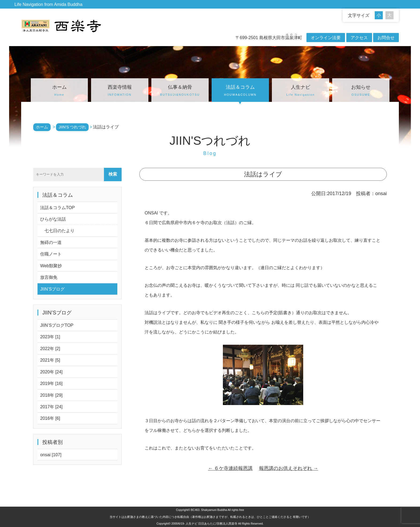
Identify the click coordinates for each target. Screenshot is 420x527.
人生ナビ (301, 91)
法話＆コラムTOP (57, 207)
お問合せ (386, 38)
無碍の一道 (51, 242)
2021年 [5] (50, 360)
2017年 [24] (51, 407)
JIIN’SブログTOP (57, 325)
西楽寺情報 (120, 91)
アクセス (359, 38)
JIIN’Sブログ (52, 289)
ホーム (59, 91)
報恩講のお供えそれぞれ (289, 468)
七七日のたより (57, 231)
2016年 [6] (50, 418)
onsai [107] (51, 455)
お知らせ (361, 91)
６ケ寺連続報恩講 (230, 468)
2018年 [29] (51, 395)
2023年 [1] (50, 337)
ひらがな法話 (53, 219)
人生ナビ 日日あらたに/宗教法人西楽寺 (211, 524)
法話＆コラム (240, 91)
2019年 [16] (51, 383)
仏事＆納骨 (180, 91)
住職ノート (51, 254)
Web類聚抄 (51, 266)
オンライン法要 (326, 38)
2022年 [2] (50, 348)
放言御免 (49, 277)
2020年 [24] (51, 372)
